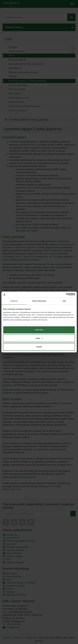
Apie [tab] (64, 301)
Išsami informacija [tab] (39, 301)
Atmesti (39, 347)
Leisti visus (39, 330)
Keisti (39, 338)
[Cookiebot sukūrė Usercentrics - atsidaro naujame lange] (61, 294)
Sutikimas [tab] (14, 301)
